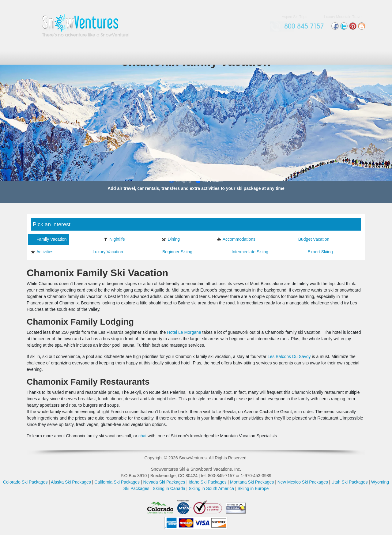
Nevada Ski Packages (164, 482)
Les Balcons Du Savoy (289, 356)
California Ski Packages (117, 482)
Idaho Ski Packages (208, 482)
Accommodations (236, 239)
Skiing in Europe (253, 488)
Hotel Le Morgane (184, 332)
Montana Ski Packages (252, 482)
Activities (42, 252)
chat (142, 436)
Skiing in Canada (169, 488)
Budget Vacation (311, 239)
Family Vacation (49, 239)
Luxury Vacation (105, 252)
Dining (171, 239)
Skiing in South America (211, 488)
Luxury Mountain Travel (343, 17)
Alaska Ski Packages (71, 482)
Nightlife (114, 239)
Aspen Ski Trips (294, 17)
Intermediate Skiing (247, 252)
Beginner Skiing (174, 252)
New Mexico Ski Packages (303, 482)
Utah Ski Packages (349, 482)
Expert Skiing (317, 252)
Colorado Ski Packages (25, 482)
